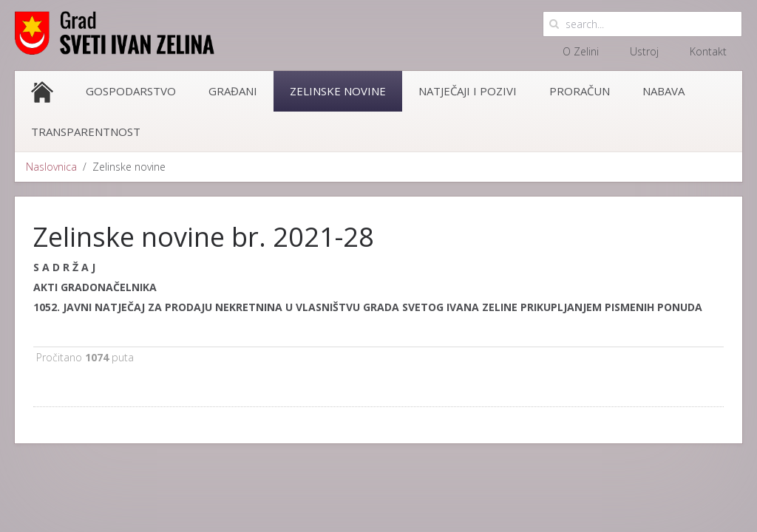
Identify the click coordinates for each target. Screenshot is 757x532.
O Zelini (581, 51)
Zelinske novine (338, 91)
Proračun (580, 91)
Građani (233, 91)
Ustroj (644, 51)
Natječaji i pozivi (468, 91)
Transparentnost (86, 132)
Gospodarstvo (131, 91)
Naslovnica (51, 167)
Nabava (663, 91)
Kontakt (708, 51)
